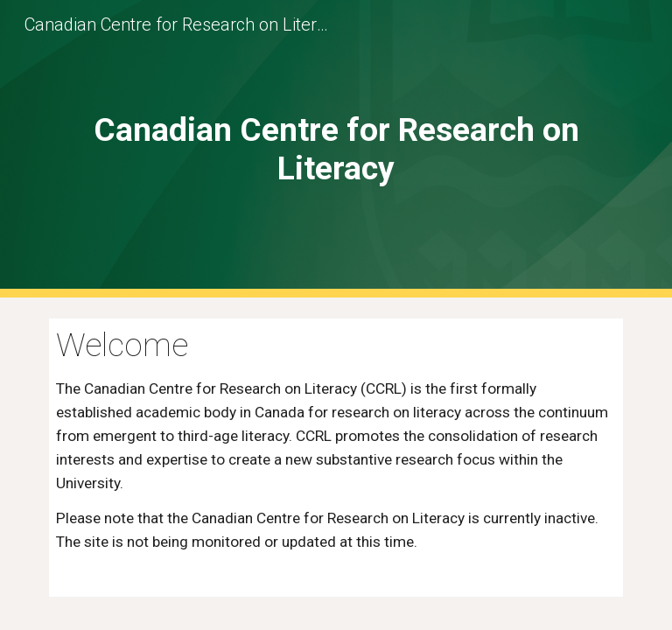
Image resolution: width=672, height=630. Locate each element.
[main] (336, 149)
